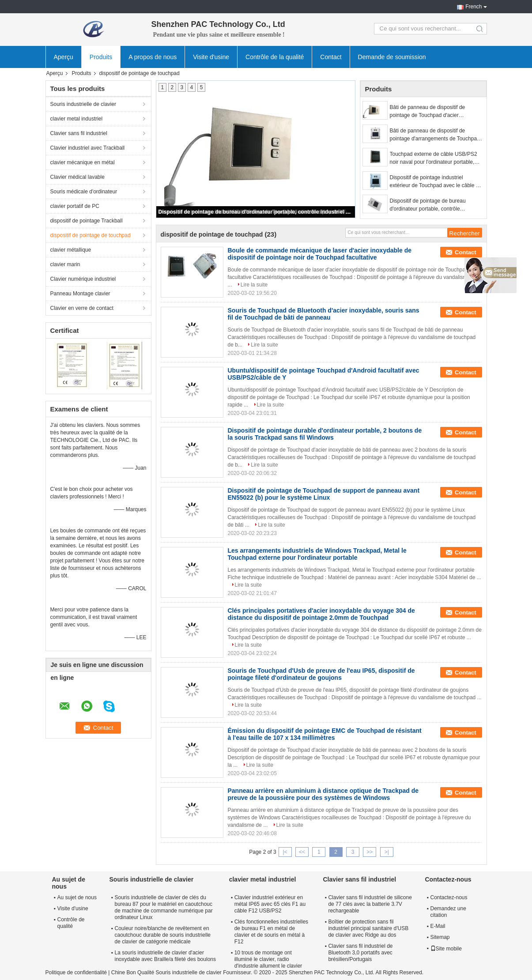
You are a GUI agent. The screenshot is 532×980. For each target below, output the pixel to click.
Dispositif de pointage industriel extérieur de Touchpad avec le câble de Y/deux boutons (436, 182)
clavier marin (65, 264)
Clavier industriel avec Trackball (88, 148)
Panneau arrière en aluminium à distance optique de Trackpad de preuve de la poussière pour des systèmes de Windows (323, 794)
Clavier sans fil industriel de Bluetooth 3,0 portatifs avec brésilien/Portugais (360, 953)
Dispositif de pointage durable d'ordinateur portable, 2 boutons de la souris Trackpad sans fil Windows (325, 434)
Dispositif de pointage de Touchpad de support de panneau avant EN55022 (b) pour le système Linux (324, 494)
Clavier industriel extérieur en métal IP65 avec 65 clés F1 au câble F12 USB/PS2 (270, 904)
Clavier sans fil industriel (79, 133)
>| (387, 852)
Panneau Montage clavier (80, 294)
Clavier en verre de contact (82, 308)
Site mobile (446, 949)
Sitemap (440, 937)
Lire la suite (254, 285)
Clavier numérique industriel (83, 279)
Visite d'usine (211, 57)
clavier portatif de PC (75, 206)
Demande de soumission (392, 57)
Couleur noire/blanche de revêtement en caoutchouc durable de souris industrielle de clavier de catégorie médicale (163, 935)
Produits (101, 57)
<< (302, 852)
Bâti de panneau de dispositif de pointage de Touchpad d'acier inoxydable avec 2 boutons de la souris (436, 112)
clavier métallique (71, 250)
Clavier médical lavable (77, 177)
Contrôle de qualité (71, 923)
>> (370, 852)
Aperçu (64, 57)
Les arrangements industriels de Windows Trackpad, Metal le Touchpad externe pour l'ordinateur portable (317, 554)
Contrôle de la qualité (275, 57)
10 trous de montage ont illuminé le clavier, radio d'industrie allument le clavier (268, 959)
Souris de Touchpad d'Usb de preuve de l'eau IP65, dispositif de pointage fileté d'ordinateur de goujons (321, 674)
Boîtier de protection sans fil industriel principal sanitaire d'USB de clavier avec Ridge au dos (368, 928)
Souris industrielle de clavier (83, 104)
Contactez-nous (449, 897)
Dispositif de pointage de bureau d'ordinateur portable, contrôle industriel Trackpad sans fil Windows (256, 212)
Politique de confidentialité (76, 972)
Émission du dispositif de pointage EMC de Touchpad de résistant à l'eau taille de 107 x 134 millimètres (325, 734)
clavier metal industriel (77, 119)
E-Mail (438, 926)
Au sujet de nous (77, 897)
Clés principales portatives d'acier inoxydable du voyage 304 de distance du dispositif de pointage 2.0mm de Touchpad (321, 614)
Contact (331, 57)
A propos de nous (153, 57)
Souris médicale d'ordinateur (84, 192)
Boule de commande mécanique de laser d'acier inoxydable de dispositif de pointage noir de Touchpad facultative (320, 254)
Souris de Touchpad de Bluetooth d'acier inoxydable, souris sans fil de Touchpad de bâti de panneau (324, 314)
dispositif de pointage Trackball (87, 221)
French (474, 7)
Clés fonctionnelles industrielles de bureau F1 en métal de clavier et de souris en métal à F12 (271, 932)
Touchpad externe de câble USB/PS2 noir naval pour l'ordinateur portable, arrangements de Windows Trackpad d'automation (434, 158)
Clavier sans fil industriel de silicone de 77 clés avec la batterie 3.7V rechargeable (370, 904)
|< (285, 852)
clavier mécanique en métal (83, 162)
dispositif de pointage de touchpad (91, 235)
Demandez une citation (448, 912)
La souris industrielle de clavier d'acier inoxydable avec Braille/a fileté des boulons (165, 956)
